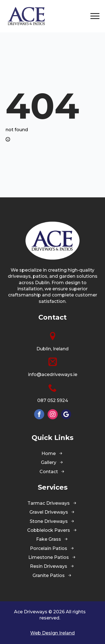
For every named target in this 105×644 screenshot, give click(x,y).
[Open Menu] (95, 16)
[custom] (66, 414)
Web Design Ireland (53, 633)
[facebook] (39, 414)
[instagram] (53, 414)
